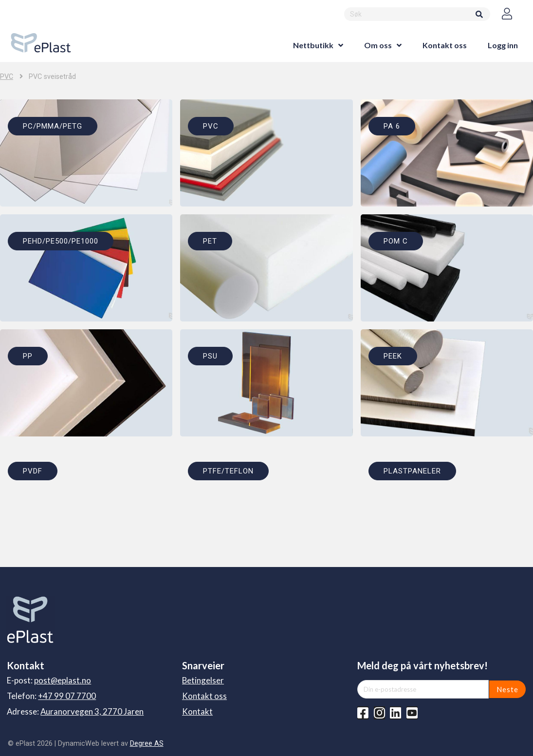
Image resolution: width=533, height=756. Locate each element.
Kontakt (197, 711)
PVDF (33, 471)
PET (210, 241)
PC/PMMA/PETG (53, 126)
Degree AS (147, 743)
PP (28, 356)
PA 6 (392, 126)
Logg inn (503, 45)
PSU (210, 356)
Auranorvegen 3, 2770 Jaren (92, 711)
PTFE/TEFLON (228, 471)
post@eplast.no (63, 680)
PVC (7, 77)
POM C (396, 241)
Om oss (378, 45)
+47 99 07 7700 (67, 696)
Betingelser (203, 680)
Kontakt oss (445, 45)
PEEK (393, 356)
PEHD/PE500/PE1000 (61, 241)
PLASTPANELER (412, 471)
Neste (507, 689)
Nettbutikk (313, 45)
